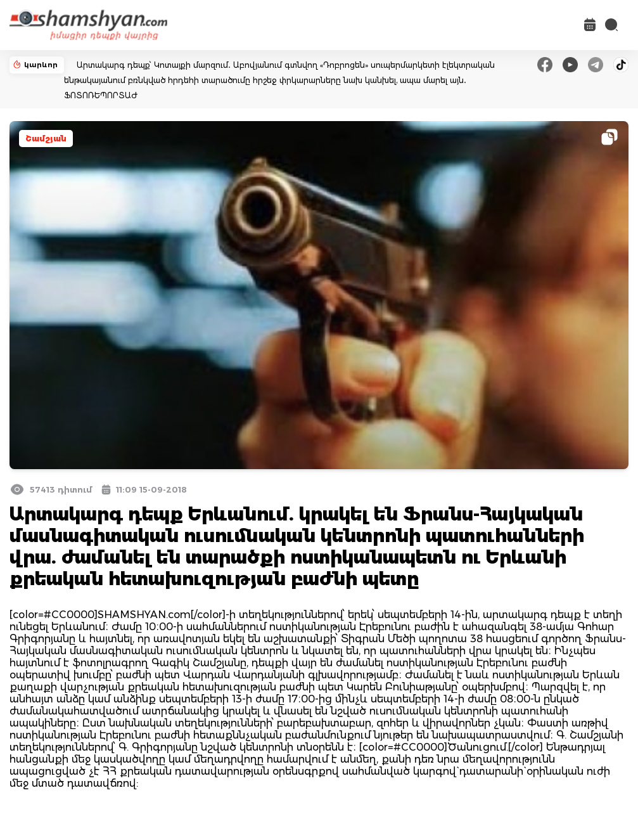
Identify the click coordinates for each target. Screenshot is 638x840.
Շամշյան (46, 139)
